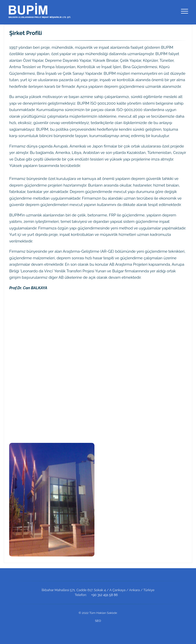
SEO (98, 621)
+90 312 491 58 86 (104, 595)
